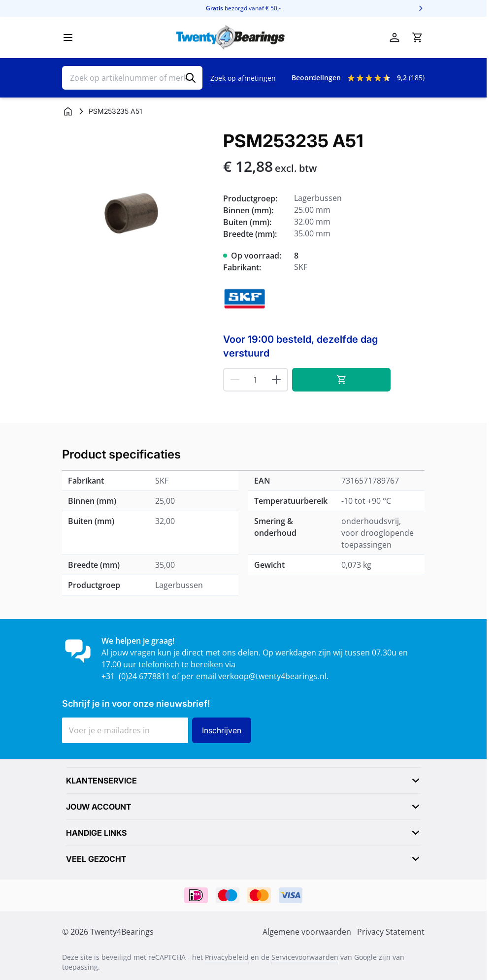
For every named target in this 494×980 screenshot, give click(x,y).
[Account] (395, 37)
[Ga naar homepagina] (68, 111)
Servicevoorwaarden (305, 957)
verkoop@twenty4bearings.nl (272, 676)
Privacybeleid (227, 957)
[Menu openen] (68, 37)
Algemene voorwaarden (307, 932)
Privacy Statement (391, 932)
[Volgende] (421, 8)
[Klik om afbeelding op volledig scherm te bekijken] (138, 207)
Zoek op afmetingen (243, 78)
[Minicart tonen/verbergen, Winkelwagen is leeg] (417, 37)
